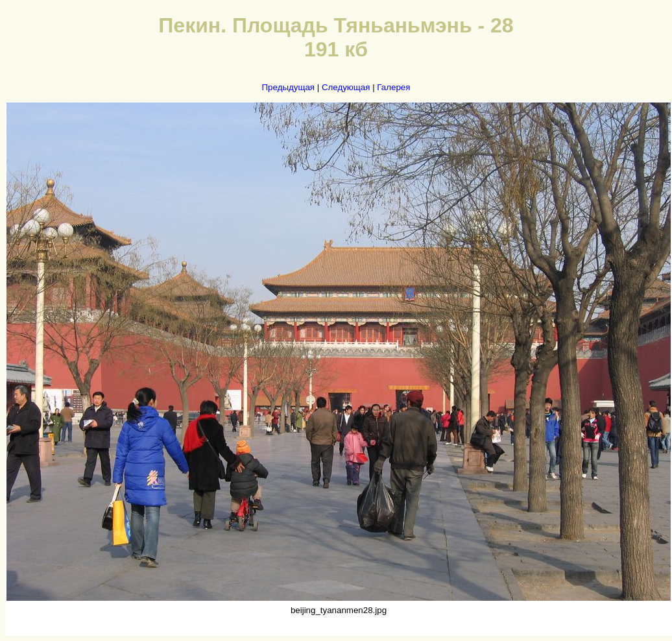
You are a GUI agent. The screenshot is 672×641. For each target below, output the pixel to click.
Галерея (393, 87)
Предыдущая (289, 87)
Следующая (346, 87)
